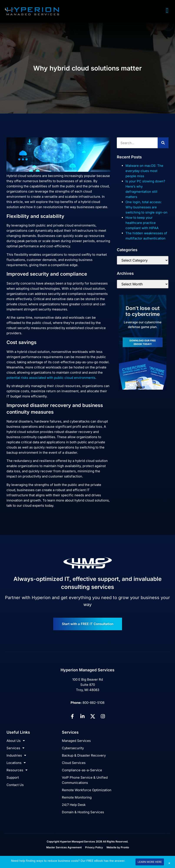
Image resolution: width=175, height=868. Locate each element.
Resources (17, 770)
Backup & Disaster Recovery (84, 755)
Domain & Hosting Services (83, 812)
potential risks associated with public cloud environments (51, 378)
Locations (16, 763)
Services (15, 748)
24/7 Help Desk (74, 805)
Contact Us (15, 785)
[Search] (163, 143)
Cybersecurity (73, 748)
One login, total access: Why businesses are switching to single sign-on (146, 207)
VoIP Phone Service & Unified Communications (85, 780)
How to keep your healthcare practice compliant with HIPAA (142, 223)
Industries (16, 755)
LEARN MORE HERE (150, 862)
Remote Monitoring (77, 797)
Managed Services (76, 741)
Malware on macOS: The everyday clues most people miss (144, 171)
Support (13, 777)
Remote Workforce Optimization (87, 790)
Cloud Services (74, 763)
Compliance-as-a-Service (82, 770)
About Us (16, 741)
